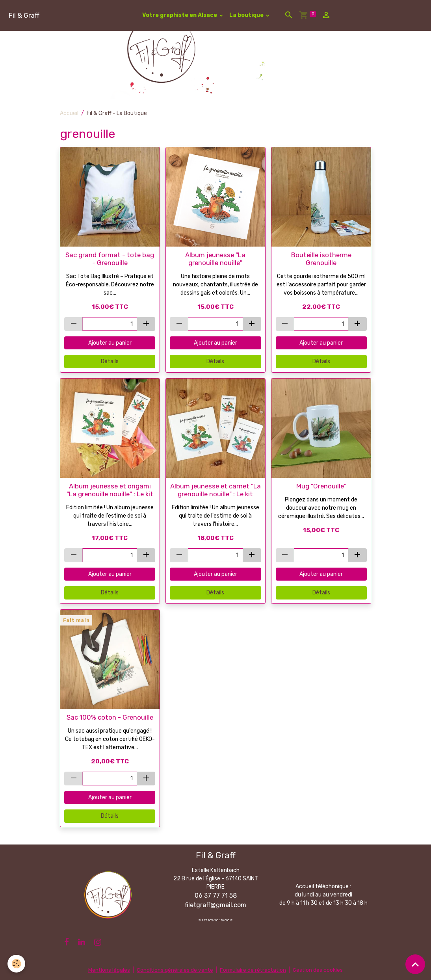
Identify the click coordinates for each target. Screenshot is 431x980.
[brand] (24, 15)
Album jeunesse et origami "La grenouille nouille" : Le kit (110, 490)
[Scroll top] (415, 964)
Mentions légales (107, 970)
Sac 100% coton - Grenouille (110, 717)
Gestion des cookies (319, 970)
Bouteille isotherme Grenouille (321, 259)
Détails (110, 361)
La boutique (247, 15)
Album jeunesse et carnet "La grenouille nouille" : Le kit (215, 490)
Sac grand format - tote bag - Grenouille (110, 259)
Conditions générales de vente (174, 970)
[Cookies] (17, 964)
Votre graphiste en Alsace (180, 15)
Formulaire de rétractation (253, 970)
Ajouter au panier (110, 343)
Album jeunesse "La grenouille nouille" (215, 259)
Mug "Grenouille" (321, 486)
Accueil (69, 113)
